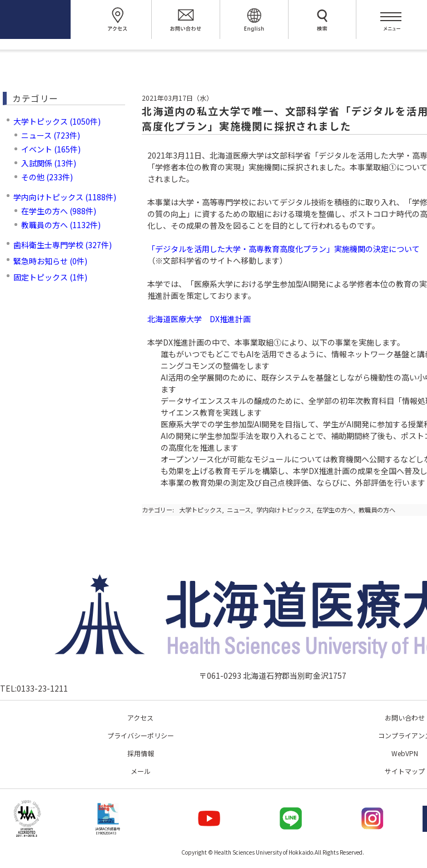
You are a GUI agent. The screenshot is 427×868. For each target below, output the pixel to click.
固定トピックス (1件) (50, 277)
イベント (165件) (51, 149)
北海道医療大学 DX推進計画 (199, 319)
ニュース (239, 510)
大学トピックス (200, 510)
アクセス (140, 717)
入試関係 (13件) (49, 163)
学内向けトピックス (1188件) (65, 197)
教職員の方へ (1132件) (61, 225)
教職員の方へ (377, 510)
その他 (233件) (47, 177)
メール (141, 771)
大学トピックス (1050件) (57, 121)
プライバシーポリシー (141, 735)
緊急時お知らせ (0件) (50, 261)
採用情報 (141, 753)
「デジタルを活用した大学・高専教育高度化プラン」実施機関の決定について (284, 249)
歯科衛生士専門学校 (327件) (63, 245)
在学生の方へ (335, 510)
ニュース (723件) (51, 135)
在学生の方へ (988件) (59, 211)
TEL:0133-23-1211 (34, 688)
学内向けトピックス (284, 510)
